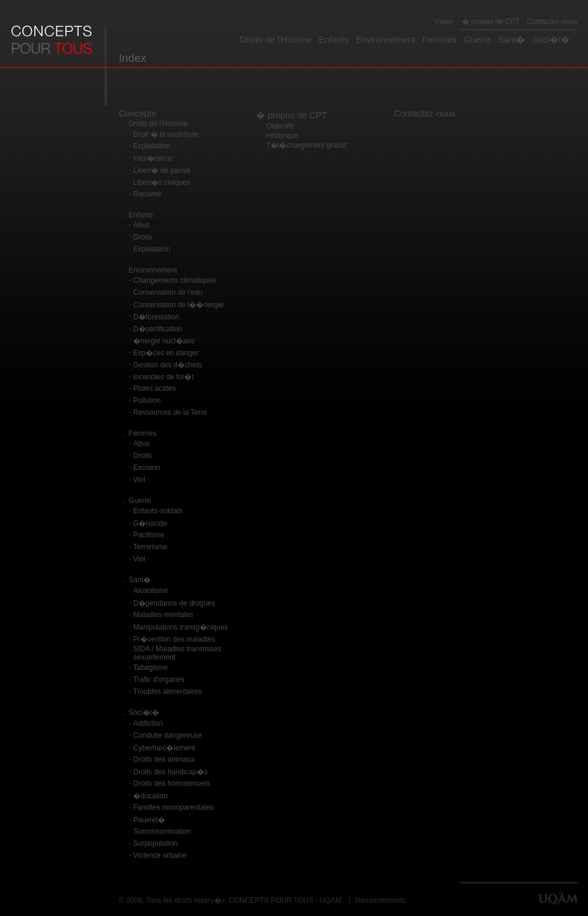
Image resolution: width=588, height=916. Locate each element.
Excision (147, 468)
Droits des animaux (164, 759)
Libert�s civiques (162, 182)
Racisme (147, 194)
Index (444, 22)
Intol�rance (153, 158)
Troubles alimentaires (167, 692)
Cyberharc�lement (164, 748)
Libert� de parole (162, 170)
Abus (141, 225)
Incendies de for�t (163, 377)
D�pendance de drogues (174, 603)
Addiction (148, 723)
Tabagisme (151, 667)
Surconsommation (162, 831)
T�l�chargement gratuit (307, 145)
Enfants (334, 40)
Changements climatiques (175, 280)
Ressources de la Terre (170, 412)
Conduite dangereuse (168, 735)
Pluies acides (154, 388)
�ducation (150, 796)
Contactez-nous (552, 22)
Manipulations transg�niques (181, 627)
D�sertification (157, 329)
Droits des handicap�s (170, 772)
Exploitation (152, 146)
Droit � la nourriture (166, 134)
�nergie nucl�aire (164, 341)
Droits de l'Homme (275, 40)
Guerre (478, 40)
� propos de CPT (490, 22)
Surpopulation (155, 843)
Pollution (147, 400)
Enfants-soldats (158, 511)
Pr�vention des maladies (174, 639)
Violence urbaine (160, 855)
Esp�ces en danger (166, 353)
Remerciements (380, 900)
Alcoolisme (151, 591)
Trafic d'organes (159, 679)
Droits (142, 237)
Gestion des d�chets (168, 365)
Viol (139, 480)
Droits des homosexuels (172, 783)
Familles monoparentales (173, 807)
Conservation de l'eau (168, 292)
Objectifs (280, 126)
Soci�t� (551, 40)
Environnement (385, 40)
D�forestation (156, 317)
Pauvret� (149, 820)
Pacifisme (149, 535)
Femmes (439, 40)
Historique (283, 136)
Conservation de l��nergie (178, 305)
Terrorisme (150, 547)
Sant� (511, 40)
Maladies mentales (163, 615)
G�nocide (150, 523)
